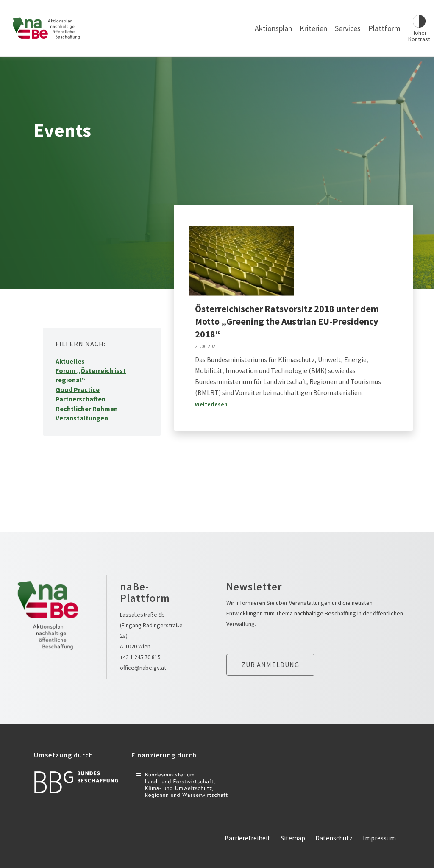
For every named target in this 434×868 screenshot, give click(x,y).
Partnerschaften (81, 399)
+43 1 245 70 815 (140, 657)
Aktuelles (70, 361)
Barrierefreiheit (248, 838)
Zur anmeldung (271, 665)
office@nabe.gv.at (143, 668)
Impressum (379, 838)
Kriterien (313, 28)
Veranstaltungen (82, 418)
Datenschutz (334, 838)
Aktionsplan (273, 28)
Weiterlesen (211, 405)
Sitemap (293, 838)
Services (348, 28)
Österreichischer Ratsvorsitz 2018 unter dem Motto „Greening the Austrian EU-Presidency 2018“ (287, 321)
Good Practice (78, 389)
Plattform (384, 28)
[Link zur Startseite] (47, 28)
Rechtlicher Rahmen (87, 409)
